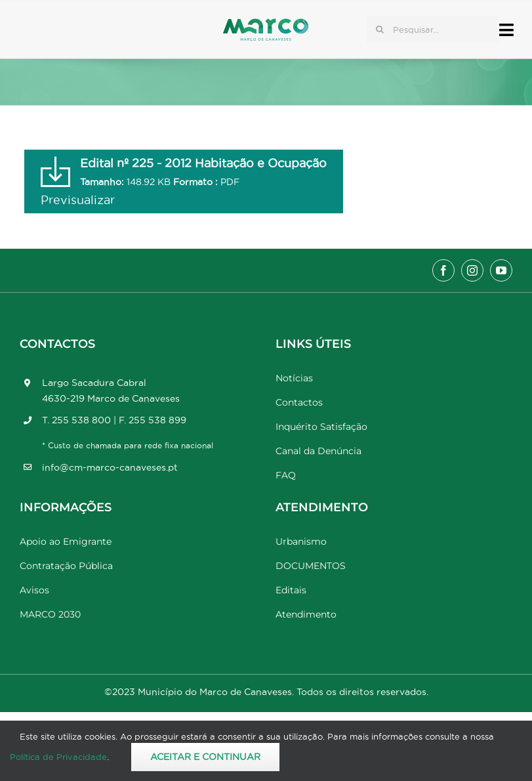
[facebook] (443, 270)
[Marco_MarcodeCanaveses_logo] (266, 24)
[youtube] (501, 270)
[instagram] (472, 270)
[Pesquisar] (380, 30)
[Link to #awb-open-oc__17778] (506, 30)
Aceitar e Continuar (205, 757)
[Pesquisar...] (433, 30)
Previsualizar (78, 200)
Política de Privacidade (58, 757)
